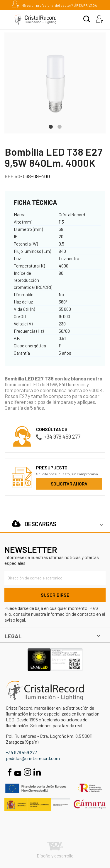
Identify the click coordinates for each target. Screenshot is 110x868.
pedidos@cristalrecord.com (33, 758)
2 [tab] (60, 126)
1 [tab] (51, 126)
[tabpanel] (55, 83)
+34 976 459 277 (58, 436)
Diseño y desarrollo (55, 850)
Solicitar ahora (69, 484)
